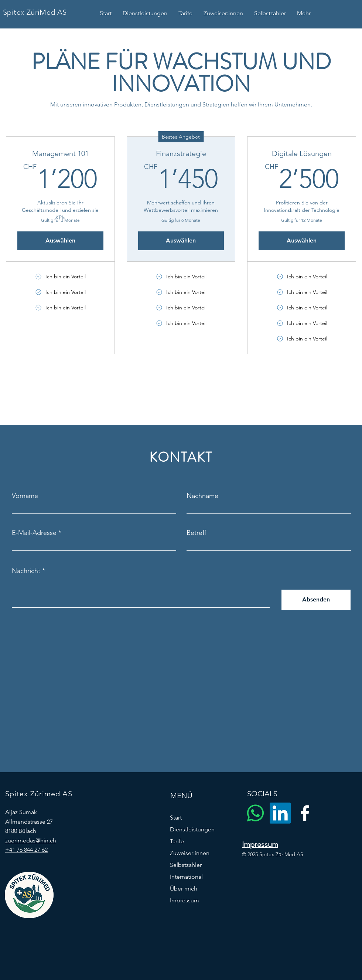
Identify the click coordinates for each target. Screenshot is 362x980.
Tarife (177, 841)
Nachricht (26, 571)
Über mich (184, 889)
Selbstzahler (186, 865)
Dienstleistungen (192, 829)
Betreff (196, 533)
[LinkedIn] (280, 813)
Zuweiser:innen (190, 853)
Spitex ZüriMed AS (35, 12)
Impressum (185, 900)
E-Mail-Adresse (34, 533)
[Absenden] (316, 600)
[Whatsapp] (255, 813)
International (186, 877)
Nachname (202, 496)
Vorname (25, 496)
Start (176, 818)
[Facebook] (305, 813)
